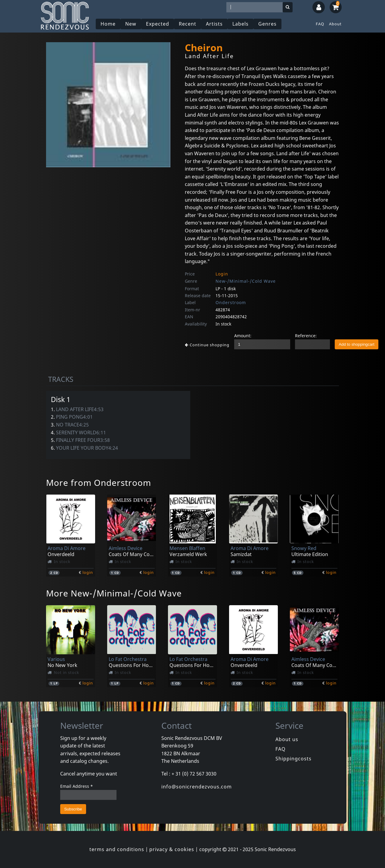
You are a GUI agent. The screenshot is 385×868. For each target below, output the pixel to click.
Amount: (243, 336)
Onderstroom (231, 302)
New (131, 24)
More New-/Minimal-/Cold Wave (114, 593)
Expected (158, 24)
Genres (267, 24)
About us (287, 739)
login (88, 572)
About (335, 24)
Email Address (77, 786)
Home (108, 24)
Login (222, 274)
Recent (188, 24)
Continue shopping (207, 345)
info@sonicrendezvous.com (197, 787)
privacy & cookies (172, 849)
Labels (241, 24)
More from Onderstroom (99, 483)
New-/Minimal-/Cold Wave (246, 281)
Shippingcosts (293, 759)
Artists (214, 24)
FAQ (320, 24)
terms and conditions (117, 849)
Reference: (306, 336)
